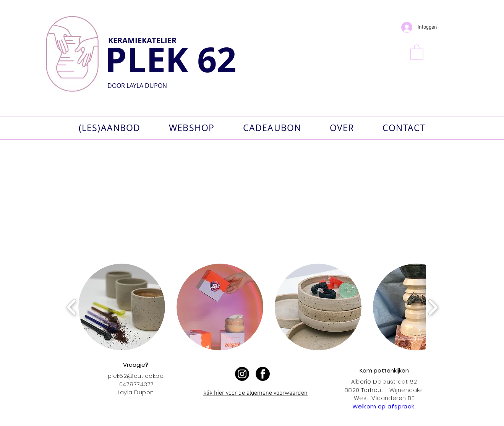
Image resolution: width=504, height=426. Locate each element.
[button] (417, 52)
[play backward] (72, 307)
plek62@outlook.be (136, 376)
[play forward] (433, 307)
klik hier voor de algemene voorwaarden (255, 393)
